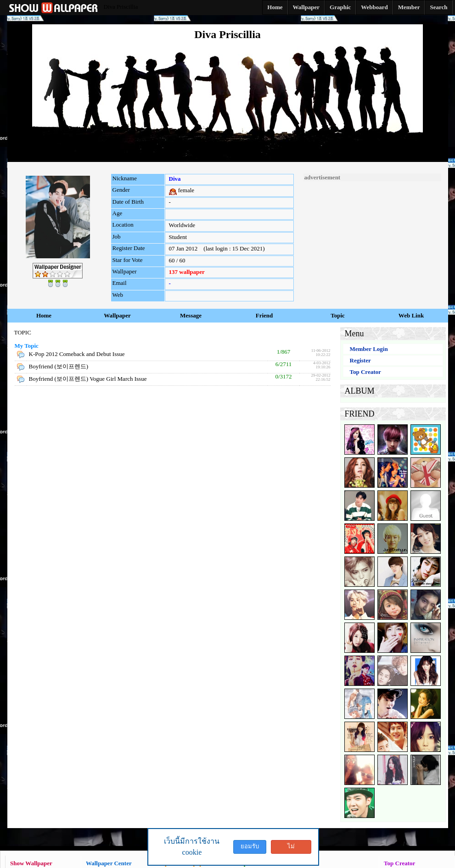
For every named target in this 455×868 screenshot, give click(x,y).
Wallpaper (117, 315)
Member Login (369, 349)
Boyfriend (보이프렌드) (59, 366)
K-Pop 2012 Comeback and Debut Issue (77, 354)
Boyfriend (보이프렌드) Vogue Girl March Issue (88, 379)
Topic (338, 315)
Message (191, 315)
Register (360, 360)
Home (44, 315)
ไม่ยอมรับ (291, 848)
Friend (264, 315)
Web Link (411, 315)
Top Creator (365, 372)
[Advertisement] (372, 239)
